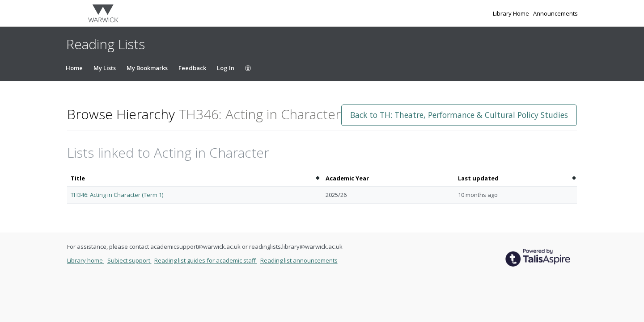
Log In (226, 68)
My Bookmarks (147, 68)
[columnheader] (195, 178)
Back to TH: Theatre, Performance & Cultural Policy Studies (459, 115)
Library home (86, 260)
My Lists (105, 68)
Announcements (555, 13)
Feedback (192, 68)
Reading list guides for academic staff (206, 260)
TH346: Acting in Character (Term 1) (117, 195)
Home (74, 68)
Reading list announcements (299, 260)
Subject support (129, 260)
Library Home (512, 13)
